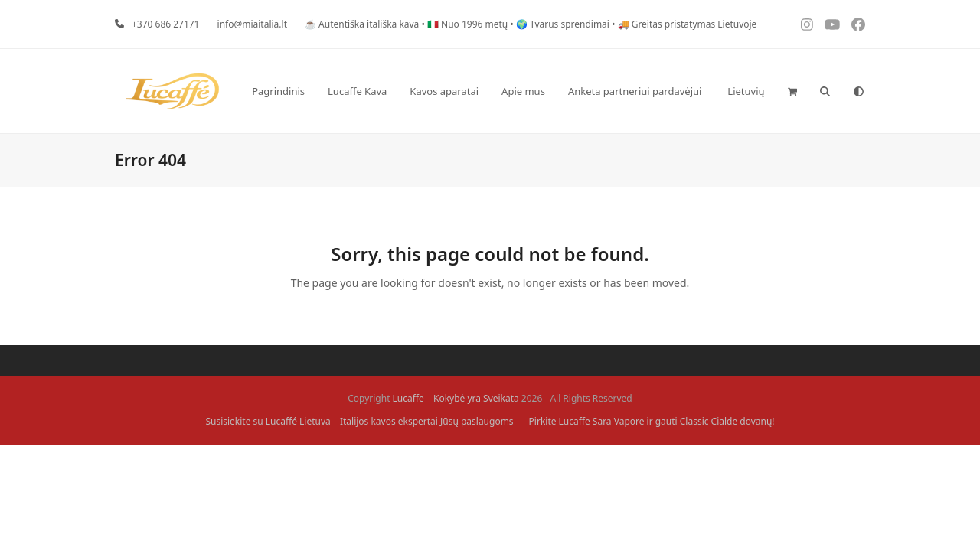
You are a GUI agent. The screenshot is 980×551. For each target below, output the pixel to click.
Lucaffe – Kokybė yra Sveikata (456, 398)
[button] (792, 91)
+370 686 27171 (166, 24)
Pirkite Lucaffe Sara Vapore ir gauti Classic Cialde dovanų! (652, 421)
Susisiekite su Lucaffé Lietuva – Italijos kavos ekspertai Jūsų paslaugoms (359, 421)
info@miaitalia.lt (252, 24)
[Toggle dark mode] (859, 91)
